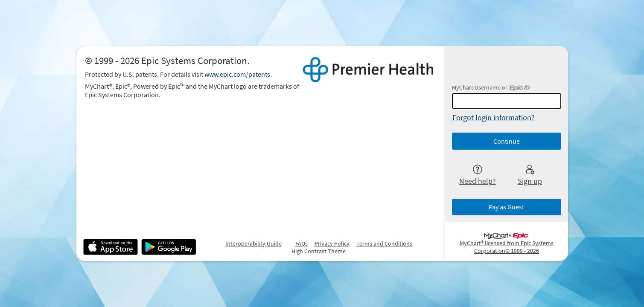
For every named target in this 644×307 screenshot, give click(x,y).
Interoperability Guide (254, 243)
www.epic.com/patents (237, 74)
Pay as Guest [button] (506, 207)
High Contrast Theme (319, 251)
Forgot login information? (494, 117)
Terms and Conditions (384, 243)
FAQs (302, 243)
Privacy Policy (332, 243)
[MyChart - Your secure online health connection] (368, 70)
